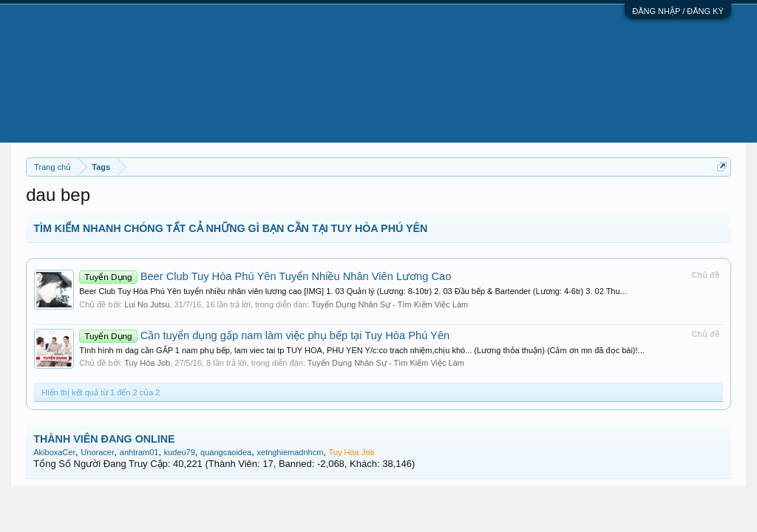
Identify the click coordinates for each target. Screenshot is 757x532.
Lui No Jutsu (147, 304)
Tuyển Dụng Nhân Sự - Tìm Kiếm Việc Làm (390, 304)
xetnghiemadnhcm (290, 452)
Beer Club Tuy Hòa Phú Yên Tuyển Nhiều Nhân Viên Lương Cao (265, 276)
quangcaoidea (226, 452)
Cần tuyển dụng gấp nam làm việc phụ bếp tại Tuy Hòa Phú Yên (264, 335)
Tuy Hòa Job (147, 363)
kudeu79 (180, 452)
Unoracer (97, 452)
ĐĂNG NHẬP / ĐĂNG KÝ (678, 11)
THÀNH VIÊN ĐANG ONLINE (104, 439)
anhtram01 (139, 452)
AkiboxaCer (54, 452)
